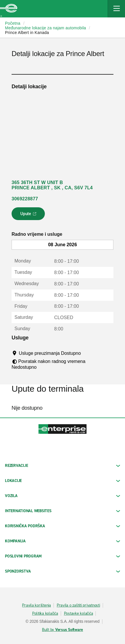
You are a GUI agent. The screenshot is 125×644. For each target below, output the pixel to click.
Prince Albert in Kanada (27, 33)
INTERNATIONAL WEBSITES (62, 511)
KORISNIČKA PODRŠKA (62, 526)
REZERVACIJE (62, 466)
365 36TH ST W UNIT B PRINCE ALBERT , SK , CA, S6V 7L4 (52, 185)
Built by (62, 630)
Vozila (62, 496)
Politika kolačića (45, 614)
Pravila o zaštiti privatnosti (78, 605)
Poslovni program (62, 556)
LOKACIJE (62, 481)
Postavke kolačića (79, 614)
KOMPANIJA (62, 541)
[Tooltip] (86, 353)
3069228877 (25, 199)
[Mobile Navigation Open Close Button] (116, 9)
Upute (29, 215)
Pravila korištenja (36, 605)
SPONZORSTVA (62, 571)
